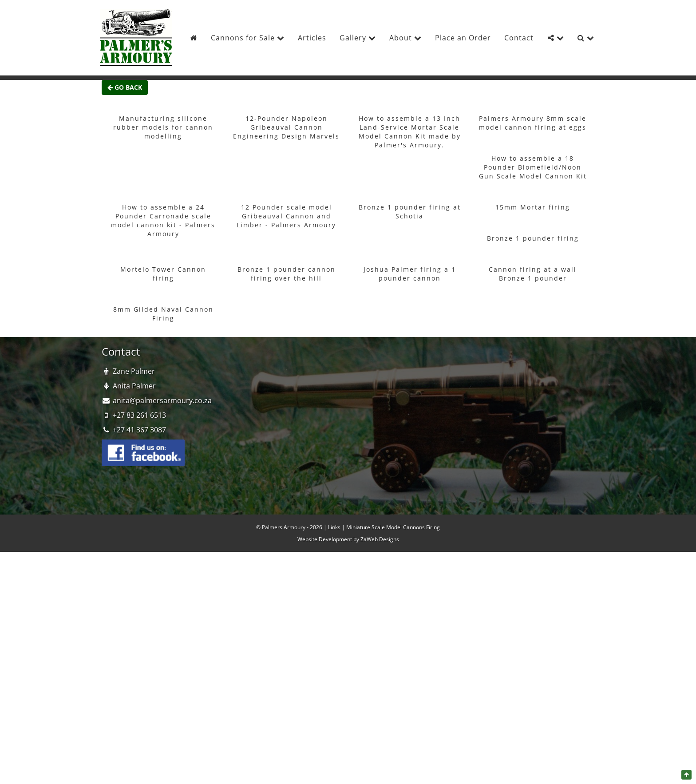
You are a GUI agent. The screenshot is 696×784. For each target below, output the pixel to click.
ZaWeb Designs (380, 539)
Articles (312, 38)
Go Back (125, 87)
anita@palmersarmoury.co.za (162, 400)
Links (334, 527)
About (405, 38)
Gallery (358, 38)
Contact (519, 38)
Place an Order (463, 38)
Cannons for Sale (248, 38)
